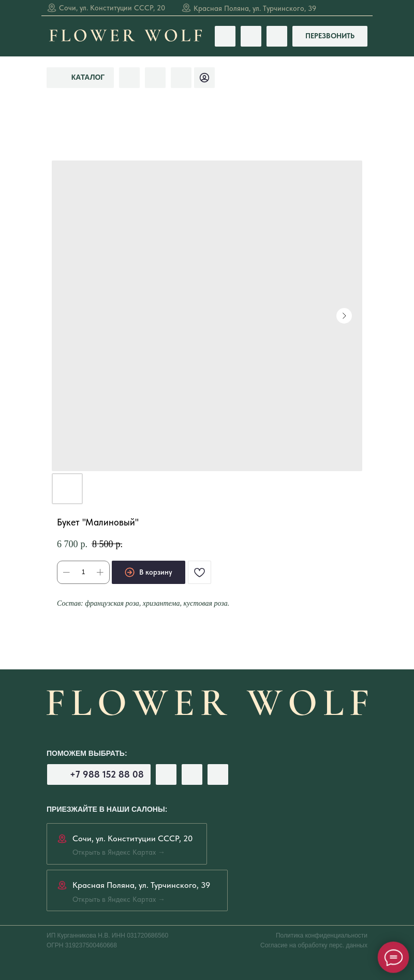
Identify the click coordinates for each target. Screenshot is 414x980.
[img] (181, 78)
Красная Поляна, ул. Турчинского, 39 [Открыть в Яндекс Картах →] (255, 8)
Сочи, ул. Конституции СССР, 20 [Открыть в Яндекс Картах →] (112, 8)
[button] (330, 36)
